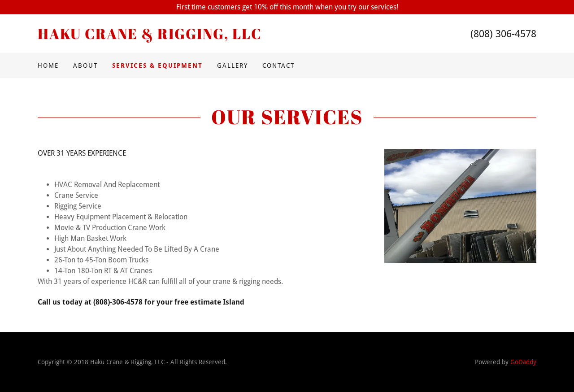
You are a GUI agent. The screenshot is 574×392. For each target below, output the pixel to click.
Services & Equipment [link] (157, 65)
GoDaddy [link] (523, 362)
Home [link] (48, 65)
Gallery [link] (233, 65)
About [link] (85, 65)
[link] (162, 37)
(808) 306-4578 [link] (503, 34)
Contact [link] (278, 65)
